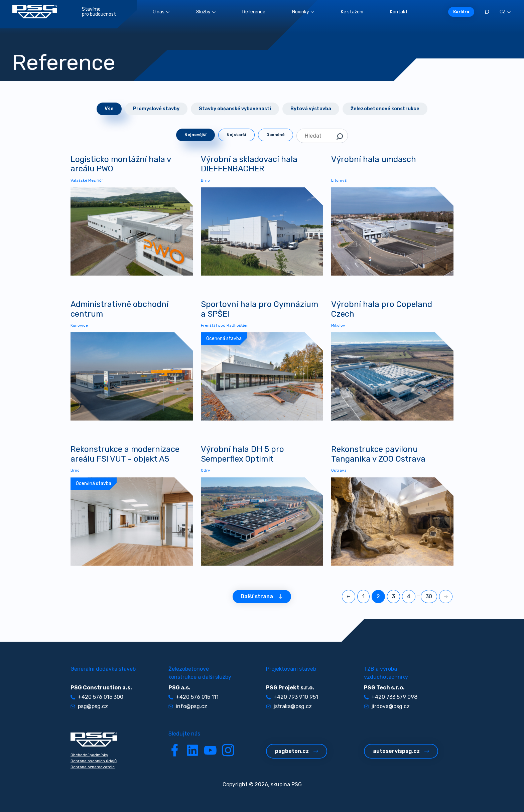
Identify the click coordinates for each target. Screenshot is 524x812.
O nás (161, 12)
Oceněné (276, 135)
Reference (254, 12)
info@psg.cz (188, 706)
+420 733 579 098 (391, 697)
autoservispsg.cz (401, 751)
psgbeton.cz (297, 751)
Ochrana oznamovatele (93, 767)
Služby (206, 12)
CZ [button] (505, 12)
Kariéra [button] (461, 12)
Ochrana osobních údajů (94, 761)
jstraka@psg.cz (289, 706)
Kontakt (399, 12)
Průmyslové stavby (156, 109)
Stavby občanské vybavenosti (235, 109)
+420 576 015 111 (193, 697)
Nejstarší (236, 135)
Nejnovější (195, 135)
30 (429, 596)
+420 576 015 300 (97, 697)
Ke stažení (352, 12)
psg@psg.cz (89, 706)
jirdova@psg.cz (387, 706)
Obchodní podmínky (89, 755)
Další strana (262, 596)
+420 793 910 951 (292, 697)
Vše (109, 109)
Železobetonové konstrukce (385, 109)
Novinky (303, 12)
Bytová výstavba (311, 109)
